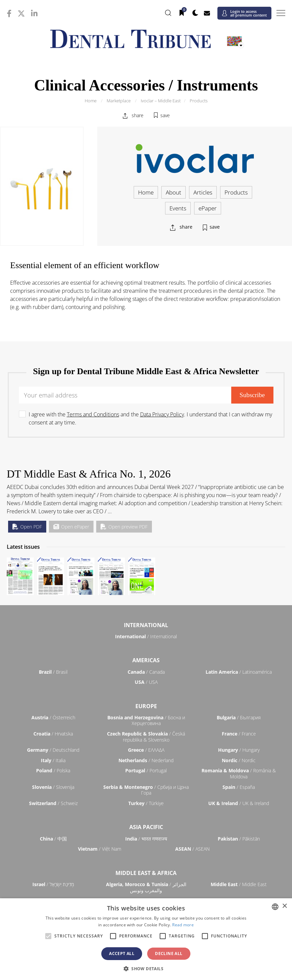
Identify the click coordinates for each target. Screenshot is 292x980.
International (146, 625)
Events (178, 208)
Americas (146, 660)
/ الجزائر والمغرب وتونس (146, 887)
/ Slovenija (53, 787)
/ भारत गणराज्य (146, 839)
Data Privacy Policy (162, 414)
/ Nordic (239, 760)
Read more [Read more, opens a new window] (183, 925)
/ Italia (53, 760)
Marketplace (119, 101)
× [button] (284, 906)
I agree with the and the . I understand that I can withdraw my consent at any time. (150, 418)
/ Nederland (146, 760)
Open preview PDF (124, 527)
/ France (239, 734)
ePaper (208, 208)
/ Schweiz (53, 803)
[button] (146, 969)
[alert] (146, 939)
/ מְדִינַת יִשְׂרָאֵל (53, 884)
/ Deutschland (53, 750)
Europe (146, 706)
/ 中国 (53, 839)
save (165, 115)
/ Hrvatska (53, 734)
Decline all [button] (169, 953)
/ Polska (53, 770)
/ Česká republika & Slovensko (146, 737)
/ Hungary (239, 750)
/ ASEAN (192, 849)
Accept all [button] (122, 953)
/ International (146, 636)
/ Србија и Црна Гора (146, 790)
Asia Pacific (146, 827)
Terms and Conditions (93, 414)
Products (199, 101)
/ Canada (146, 672)
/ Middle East (239, 884)
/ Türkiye (146, 803)
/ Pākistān (239, 839)
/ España (239, 787)
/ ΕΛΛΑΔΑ (146, 750)
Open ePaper (71, 527)
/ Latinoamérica (239, 672)
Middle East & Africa (146, 873)
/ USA (146, 682)
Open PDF (27, 527)
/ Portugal (146, 770)
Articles (203, 192)
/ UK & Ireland (239, 803)
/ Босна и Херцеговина (146, 720)
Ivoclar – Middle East (161, 101)
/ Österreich (53, 717)
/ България (239, 717)
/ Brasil (53, 672)
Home (91, 101)
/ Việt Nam (100, 849)
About (174, 192)
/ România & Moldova (239, 773)
